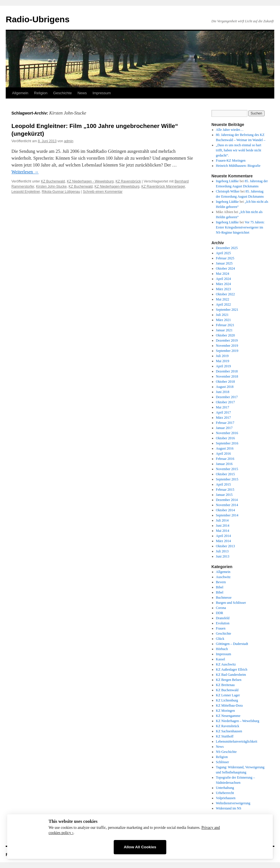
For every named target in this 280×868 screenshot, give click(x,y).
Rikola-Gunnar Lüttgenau (61, 192)
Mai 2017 (223, 407)
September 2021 (227, 310)
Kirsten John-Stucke (51, 187)
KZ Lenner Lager (228, 695)
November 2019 (227, 346)
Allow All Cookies (140, 847)
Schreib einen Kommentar (103, 192)
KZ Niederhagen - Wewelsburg (90, 181)
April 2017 (223, 412)
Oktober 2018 (225, 382)
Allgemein (20, 93)
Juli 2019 (222, 356)
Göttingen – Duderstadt (232, 644)
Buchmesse (224, 598)
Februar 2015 (225, 490)
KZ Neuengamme (228, 716)
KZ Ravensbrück (128, 181)
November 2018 (227, 376)
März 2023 (223, 289)
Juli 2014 (222, 520)
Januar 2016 (224, 464)
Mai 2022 (223, 299)
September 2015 (227, 479)
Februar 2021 (225, 325)
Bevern (221, 582)
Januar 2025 (224, 263)
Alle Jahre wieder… (230, 130)
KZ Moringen (225, 711)
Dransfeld (223, 618)
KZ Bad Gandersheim (231, 675)
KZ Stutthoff (225, 736)
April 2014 (223, 536)
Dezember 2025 (227, 248)
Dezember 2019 (227, 340)
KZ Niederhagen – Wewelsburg (238, 721)
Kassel (221, 659)
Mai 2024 (223, 274)
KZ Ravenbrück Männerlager (163, 187)
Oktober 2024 (225, 268)
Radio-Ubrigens (38, 19)
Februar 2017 (225, 423)
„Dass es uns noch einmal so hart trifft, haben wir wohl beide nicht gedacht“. (239, 150)
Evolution (223, 623)
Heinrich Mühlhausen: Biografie (238, 166)
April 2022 (223, 304)
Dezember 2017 (227, 397)
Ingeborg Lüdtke (227, 181)
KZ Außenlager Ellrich (232, 669)
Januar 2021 (224, 330)
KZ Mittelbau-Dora (229, 705)
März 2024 (223, 284)
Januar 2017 (224, 428)
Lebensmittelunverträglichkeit (237, 741)
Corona (221, 608)
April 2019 (223, 366)
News (82, 93)
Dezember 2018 (227, 371)
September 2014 (227, 515)
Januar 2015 (224, 495)
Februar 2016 (225, 459)
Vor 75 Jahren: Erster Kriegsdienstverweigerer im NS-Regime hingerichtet (240, 227)
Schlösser (223, 762)
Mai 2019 (223, 361)
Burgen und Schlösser (231, 603)
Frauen (221, 628)
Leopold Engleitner (26, 192)
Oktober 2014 (225, 510)
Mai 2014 (223, 531)
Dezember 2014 (227, 500)
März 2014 (223, 541)
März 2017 (223, 418)
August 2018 (225, 387)
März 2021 (223, 320)
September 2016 (227, 443)
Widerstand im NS (229, 808)
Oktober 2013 (225, 546)
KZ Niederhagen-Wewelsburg (117, 187)
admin (69, 141)
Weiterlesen (25, 172)
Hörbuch (222, 649)
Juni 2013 (223, 556)
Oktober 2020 (225, 335)
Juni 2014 (223, 526)
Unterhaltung (225, 788)
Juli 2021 (222, 315)
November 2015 (227, 469)
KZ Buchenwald (53, 181)
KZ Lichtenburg (227, 700)
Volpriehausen (226, 798)
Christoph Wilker (228, 191)
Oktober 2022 (225, 294)
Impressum (102, 93)
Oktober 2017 (225, 402)
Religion (41, 93)
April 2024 (223, 279)
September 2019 (227, 351)
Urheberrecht (225, 793)
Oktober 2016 (225, 438)
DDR (220, 613)
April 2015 (223, 484)
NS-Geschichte (226, 752)
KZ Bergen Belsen (229, 680)
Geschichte (62, 93)
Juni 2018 (223, 392)
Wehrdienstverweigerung (233, 803)
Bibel (220, 587)
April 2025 (223, 253)
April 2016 (223, 454)
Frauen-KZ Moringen (231, 161)
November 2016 (227, 433)
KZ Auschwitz (226, 664)
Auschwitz (223, 577)
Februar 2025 (225, 258)
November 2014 (227, 505)
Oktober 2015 (225, 474)
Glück (220, 639)
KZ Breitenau (225, 685)
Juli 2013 (222, 551)
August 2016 (225, 448)
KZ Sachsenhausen (229, 731)
